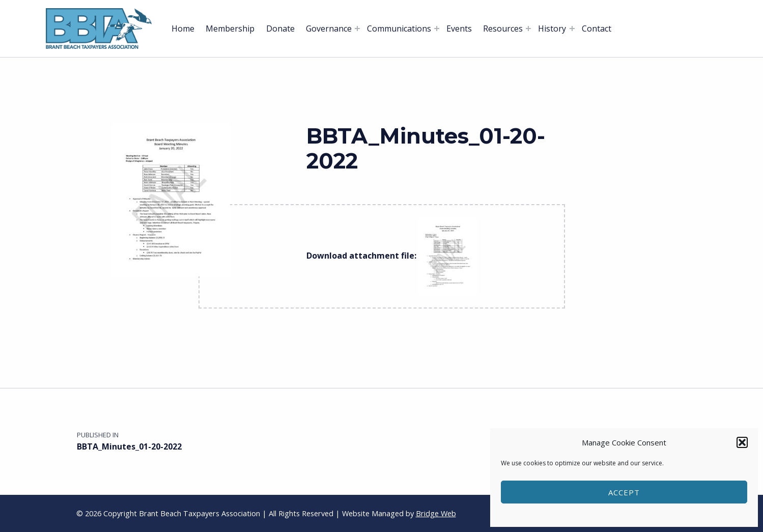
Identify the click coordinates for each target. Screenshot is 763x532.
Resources (503, 29)
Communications (399, 29)
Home (183, 29)
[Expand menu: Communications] (437, 29)
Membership (230, 29)
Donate (280, 29)
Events (459, 29)
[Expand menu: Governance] (357, 29)
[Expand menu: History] (572, 29)
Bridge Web (436, 513)
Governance (329, 29)
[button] (742, 442)
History (552, 29)
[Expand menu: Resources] (528, 29)
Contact (597, 29)
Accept (624, 492)
